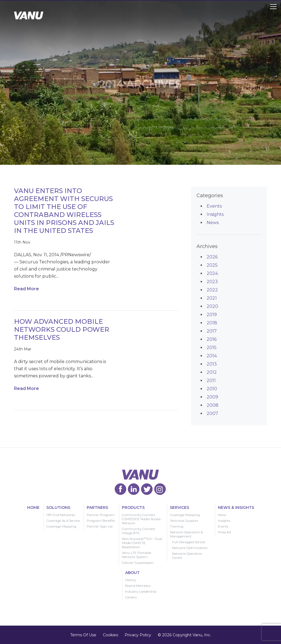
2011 (211, 380)
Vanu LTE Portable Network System (137, 555)
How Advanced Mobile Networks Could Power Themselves (62, 329)
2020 (212, 306)
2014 (212, 356)
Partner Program (101, 515)
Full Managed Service (189, 542)
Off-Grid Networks (61, 515)
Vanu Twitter (147, 489)
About (132, 573)
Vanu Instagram (160, 489)
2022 (212, 290)
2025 (212, 265)
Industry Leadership (141, 591)
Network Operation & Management (186, 534)
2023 (212, 282)
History (131, 580)
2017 (212, 331)
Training (177, 526)
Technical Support (184, 521)
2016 (212, 339)
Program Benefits (101, 521)
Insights (215, 214)
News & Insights (236, 508)
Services (179, 508)
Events (214, 206)
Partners (97, 508)
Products (133, 508)
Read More (26, 289)
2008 (213, 405)
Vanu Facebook (120, 489)
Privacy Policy (138, 635)
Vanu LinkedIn (134, 489)
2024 (212, 273)
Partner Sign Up (100, 526)
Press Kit (225, 532)
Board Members (138, 586)
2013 (212, 364)
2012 (212, 372)
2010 (212, 389)
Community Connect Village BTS (139, 531)
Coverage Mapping (61, 526)
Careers (131, 597)
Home (33, 508)
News (213, 223)
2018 (212, 323)
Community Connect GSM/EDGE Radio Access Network (141, 519)
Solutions (58, 508)
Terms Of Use (83, 635)
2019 (212, 315)
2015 (212, 348)
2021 (212, 298)
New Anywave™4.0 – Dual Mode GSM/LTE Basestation (142, 543)
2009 (212, 397)
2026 (212, 257)
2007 (212, 413)
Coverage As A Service (63, 521)
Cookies (110, 635)
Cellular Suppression (138, 563)
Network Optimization (190, 548)
